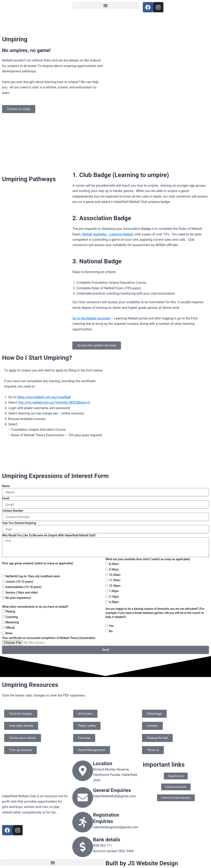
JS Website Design (154, 863)
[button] (105, 5)
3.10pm (114, 597)
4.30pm (114, 602)
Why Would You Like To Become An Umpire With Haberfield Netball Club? (49, 535)
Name (6, 486)
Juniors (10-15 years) (19, 582)
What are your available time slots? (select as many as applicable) (148, 559)
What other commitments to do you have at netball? (35, 607)
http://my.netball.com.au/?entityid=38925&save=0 (55, 402)
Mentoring (12, 622)
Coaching (12, 617)
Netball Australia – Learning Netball (108, 234)
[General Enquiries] (83, 797)
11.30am (115, 580)
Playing (10, 611)
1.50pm (114, 591)
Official (10, 628)
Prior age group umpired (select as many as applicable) (38, 563)
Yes (111, 626)
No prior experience (18, 598)
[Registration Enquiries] (83, 822)
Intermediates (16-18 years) (23, 587)
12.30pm (115, 586)
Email (6, 498)
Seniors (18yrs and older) (22, 593)
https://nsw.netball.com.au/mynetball (44, 397)
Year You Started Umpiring (19, 523)
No (111, 631)
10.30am (115, 575)
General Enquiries (112, 790)
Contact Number (13, 511)
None (9, 633)
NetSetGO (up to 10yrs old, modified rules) (33, 576)
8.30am (114, 564)
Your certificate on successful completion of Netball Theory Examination (49, 638)
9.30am (114, 569)
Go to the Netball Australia (91, 318)
